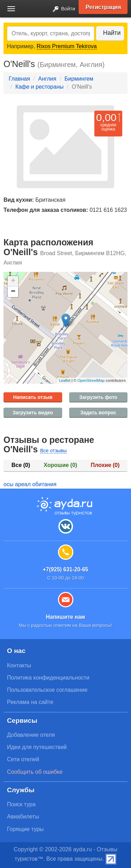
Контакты (19, 665)
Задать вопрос (98, 413)
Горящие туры (25, 829)
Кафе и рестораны (39, 87)
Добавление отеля (31, 735)
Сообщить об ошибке (35, 772)
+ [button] (13, 281)
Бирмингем (79, 79)
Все (21, 465)
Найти (112, 33)
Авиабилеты (23, 817)
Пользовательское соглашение (47, 690)
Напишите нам (65, 617)
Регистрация (103, 7)
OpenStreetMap (91, 380)
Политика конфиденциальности (48, 678)
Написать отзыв (33, 397)
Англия (47, 79)
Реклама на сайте (30, 702)
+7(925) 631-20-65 (65, 569)
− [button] (13, 292)
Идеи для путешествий (37, 747)
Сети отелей (23, 759)
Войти (62, 9)
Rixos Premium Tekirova (67, 46)
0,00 (106, 117)
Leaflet (65, 380)
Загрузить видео (33, 413)
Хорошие (60, 465)
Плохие (105, 465)
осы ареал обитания (30, 484)
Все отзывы (53, 451)
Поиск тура (21, 804)
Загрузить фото (98, 397)
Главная (19, 79)
